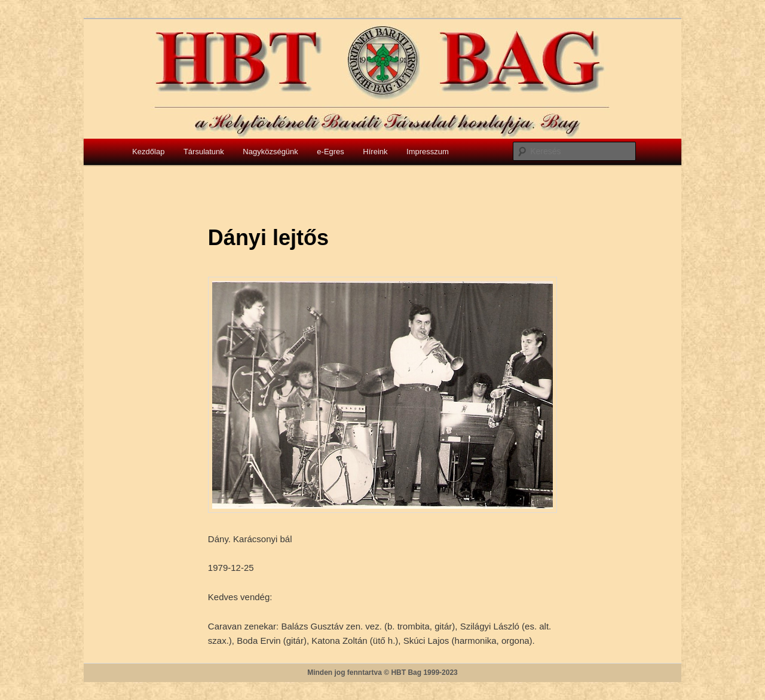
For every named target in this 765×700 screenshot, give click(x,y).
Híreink (375, 152)
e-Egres (331, 152)
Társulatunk (204, 152)
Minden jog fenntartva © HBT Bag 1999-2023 (382, 673)
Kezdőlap (148, 152)
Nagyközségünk (270, 152)
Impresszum (428, 152)
